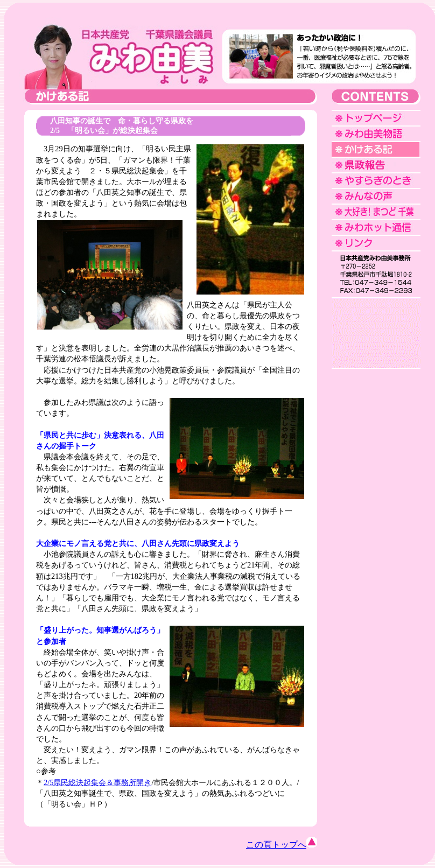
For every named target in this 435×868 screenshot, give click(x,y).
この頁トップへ (282, 845)
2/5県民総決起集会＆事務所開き (97, 782)
